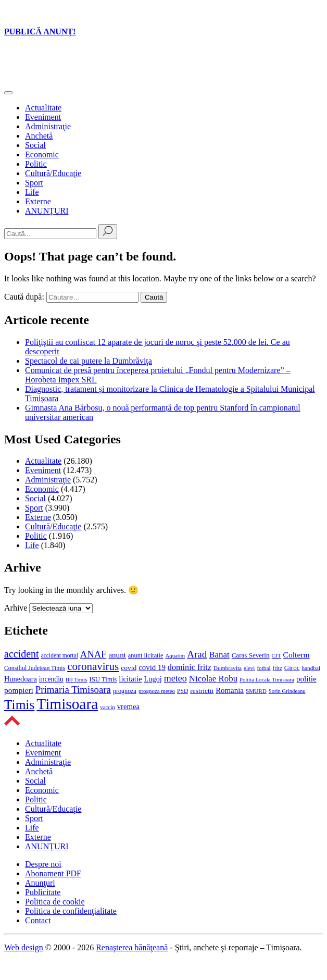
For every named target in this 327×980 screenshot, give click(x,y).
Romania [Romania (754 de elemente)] (230, 690)
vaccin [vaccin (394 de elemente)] (108, 707)
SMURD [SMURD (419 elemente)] (256, 691)
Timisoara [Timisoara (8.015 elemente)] (67, 704)
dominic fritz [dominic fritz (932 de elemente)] (190, 667)
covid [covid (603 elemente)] (129, 668)
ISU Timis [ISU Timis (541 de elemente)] (103, 679)
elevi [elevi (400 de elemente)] (249, 668)
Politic (36, 164)
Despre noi (43, 864)
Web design (24, 947)
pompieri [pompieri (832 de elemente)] (19, 690)
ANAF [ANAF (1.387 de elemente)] (93, 654)
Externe (38, 201)
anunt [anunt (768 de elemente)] (117, 655)
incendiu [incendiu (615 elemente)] (51, 679)
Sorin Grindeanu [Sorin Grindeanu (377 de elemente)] (287, 691)
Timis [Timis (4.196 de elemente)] (19, 704)
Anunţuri (40, 883)
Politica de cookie (55, 902)
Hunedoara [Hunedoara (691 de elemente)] (21, 679)
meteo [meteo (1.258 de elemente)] (175, 678)
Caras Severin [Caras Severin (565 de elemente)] (251, 655)
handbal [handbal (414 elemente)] (311, 668)
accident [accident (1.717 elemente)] (22, 654)
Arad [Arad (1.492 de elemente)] (197, 654)
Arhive (16, 608)
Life (32, 192)
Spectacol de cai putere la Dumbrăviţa (89, 361)
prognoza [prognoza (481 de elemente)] (125, 691)
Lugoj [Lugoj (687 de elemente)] (153, 679)
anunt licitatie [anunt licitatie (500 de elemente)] (146, 655)
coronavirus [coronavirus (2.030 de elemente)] (93, 666)
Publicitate (43, 892)
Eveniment (43, 117)
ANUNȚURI (47, 211)
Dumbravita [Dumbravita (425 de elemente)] (228, 668)
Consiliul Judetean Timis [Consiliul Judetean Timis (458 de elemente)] (35, 668)
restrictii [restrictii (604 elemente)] (202, 691)
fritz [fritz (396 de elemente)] (278, 668)
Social (35, 145)
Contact (38, 920)
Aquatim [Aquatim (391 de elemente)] (175, 655)
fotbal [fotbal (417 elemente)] (263, 668)
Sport (34, 183)
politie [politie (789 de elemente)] (306, 679)
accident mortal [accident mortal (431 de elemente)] (60, 655)
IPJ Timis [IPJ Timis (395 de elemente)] (77, 679)
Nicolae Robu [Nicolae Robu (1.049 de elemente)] (213, 679)
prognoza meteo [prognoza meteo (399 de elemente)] (157, 691)
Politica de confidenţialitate (71, 911)
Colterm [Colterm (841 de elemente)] (297, 655)
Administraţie (48, 126)
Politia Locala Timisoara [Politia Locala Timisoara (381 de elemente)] (267, 680)
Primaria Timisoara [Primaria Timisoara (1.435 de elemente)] (73, 690)
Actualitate (43, 108)
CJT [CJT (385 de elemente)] (276, 655)
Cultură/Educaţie (53, 173)
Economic (42, 154)
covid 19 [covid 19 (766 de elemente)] (152, 667)
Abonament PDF (53, 873)
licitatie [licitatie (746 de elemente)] (130, 679)
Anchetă (39, 136)
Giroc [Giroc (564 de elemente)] (292, 668)
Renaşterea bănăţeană (132, 947)
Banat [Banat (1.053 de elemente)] (219, 655)
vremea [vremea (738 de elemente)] (128, 706)
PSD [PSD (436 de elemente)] (183, 691)
